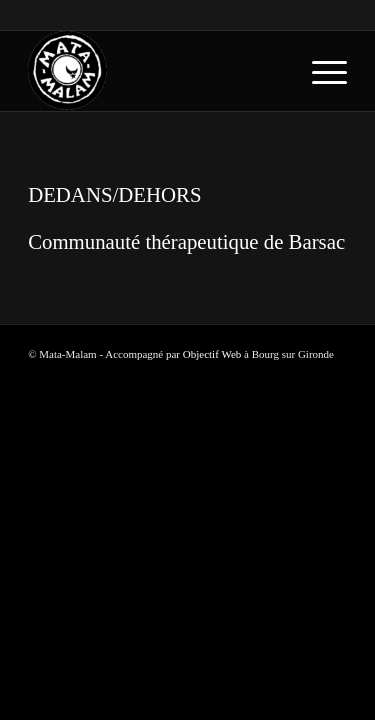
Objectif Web (212, 354)
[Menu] (319, 71)
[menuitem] (319, 71)
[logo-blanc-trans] (155, 71)
